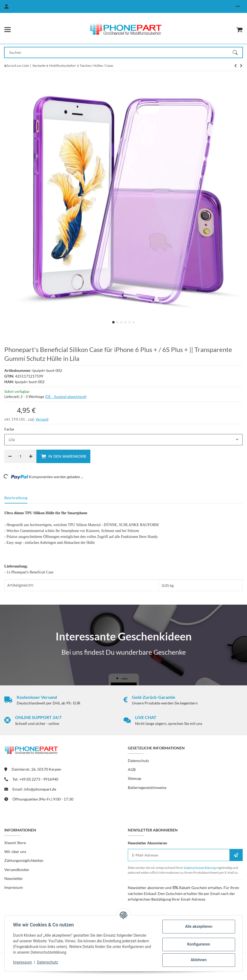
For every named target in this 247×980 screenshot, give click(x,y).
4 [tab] (126, 322)
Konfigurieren (198, 944)
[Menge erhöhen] (31, 456)
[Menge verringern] (10, 456)
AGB (132, 769)
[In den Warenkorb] (63, 456)
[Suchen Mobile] (119, 52)
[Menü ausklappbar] (8, 30)
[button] (238, 6)
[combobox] (123, 440)
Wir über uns (15, 852)
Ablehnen (198, 960)
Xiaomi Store (15, 843)
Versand (42, 419)
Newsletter (14, 878)
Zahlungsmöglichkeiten (24, 860)
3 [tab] (121, 322)
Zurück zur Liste (18, 66)
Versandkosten (17, 870)
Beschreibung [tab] (16, 498)
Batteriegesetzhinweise (147, 787)
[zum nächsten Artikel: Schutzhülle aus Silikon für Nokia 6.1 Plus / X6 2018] (236, 66)
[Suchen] (238, 52)
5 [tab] (130, 322)
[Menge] (20, 456)
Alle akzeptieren (198, 926)
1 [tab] (113, 322)
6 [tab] (134, 322)
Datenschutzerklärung (200, 868)
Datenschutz (48, 962)
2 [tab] (117, 322)
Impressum (23, 962)
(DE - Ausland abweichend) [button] (66, 397)
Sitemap (135, 778)
